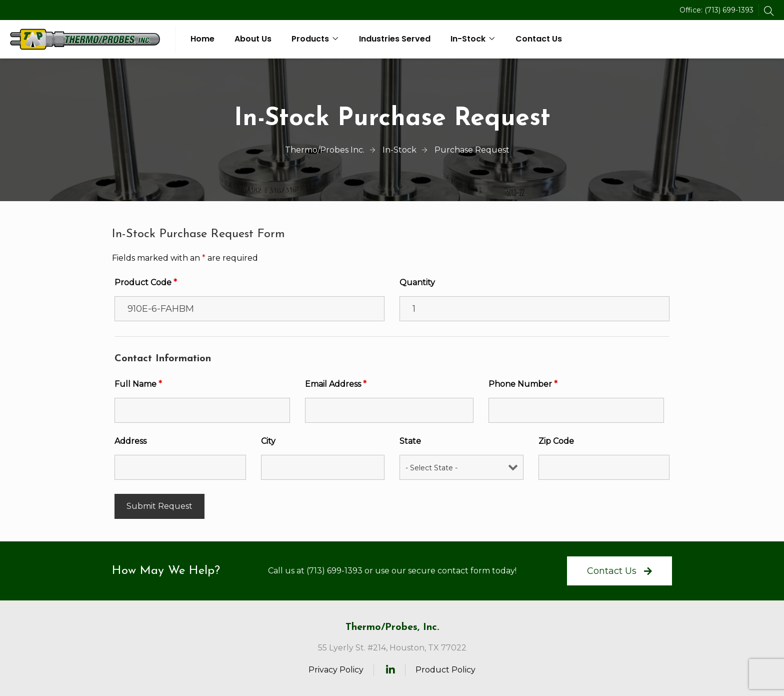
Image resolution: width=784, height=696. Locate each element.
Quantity (417, 282)
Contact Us (539, 39)
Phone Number (523, 384)
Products (310, 39)
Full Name (138, 384)
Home (202, 39)
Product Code (146, 282)
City (268, 441)
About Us (253, 39)
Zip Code (556, 441)
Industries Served (395, 39)
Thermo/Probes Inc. (325, 150)
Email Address (336, 384)
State (410, 441)
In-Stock (468, 39)
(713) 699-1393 (729, 10)
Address (130, 441)
